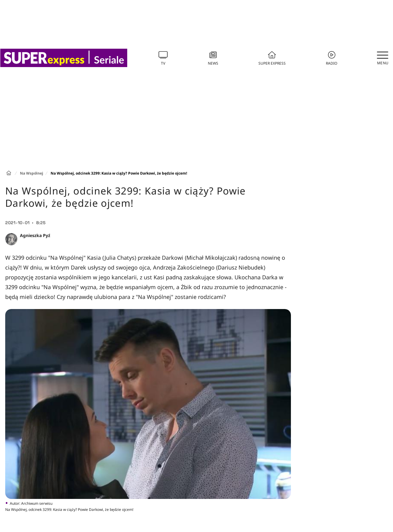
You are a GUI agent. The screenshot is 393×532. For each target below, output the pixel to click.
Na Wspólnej (32, 173)
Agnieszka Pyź (35, 235)
